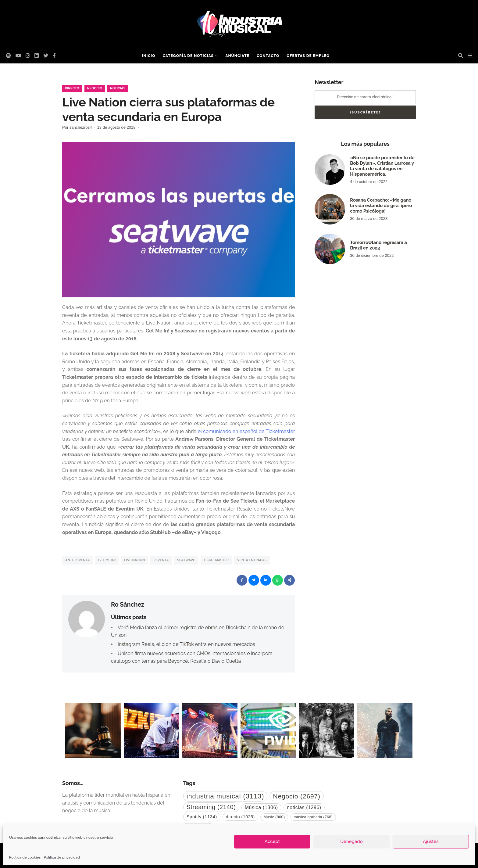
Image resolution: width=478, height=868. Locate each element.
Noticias (118, 88)
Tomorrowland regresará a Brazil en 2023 (378, 245)
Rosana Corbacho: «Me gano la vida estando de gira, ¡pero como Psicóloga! (381, 206)
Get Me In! (107, 560)
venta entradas (252, 560)
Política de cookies (25, 857)
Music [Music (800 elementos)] (274, 817)
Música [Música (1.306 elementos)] (261, 807)
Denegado (351, 841)
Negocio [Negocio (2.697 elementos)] (296, 796)
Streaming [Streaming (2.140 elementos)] (211, 807)
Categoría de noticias (188, 56)
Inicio (149, 56)
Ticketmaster (216, 560)
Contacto (268, 56)
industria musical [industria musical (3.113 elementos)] (225, 796)
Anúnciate (237, 56)
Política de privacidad (62, 857)
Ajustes (431, 841)
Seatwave (186, 560)
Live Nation (134, 560)
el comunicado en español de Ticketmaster (246, 431)
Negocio (95, 88)
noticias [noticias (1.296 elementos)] (304, 807)
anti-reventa (77, 560)
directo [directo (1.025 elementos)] (240, 817)
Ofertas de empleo (308, 56)
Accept (272, 841)
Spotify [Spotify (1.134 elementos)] (202, 817)
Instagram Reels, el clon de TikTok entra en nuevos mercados (186, 644)
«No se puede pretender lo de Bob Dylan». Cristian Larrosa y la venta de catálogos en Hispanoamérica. (382, 166)
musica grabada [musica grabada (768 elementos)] (313, 817)
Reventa (161, 560)
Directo (72, 88)
